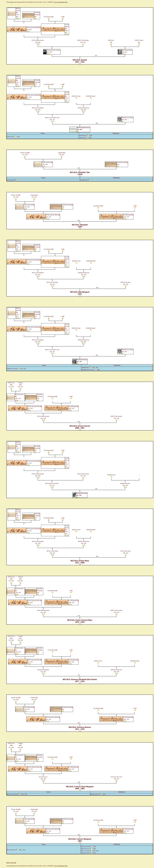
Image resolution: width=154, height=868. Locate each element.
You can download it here (61, 2)
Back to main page (11, 863)
